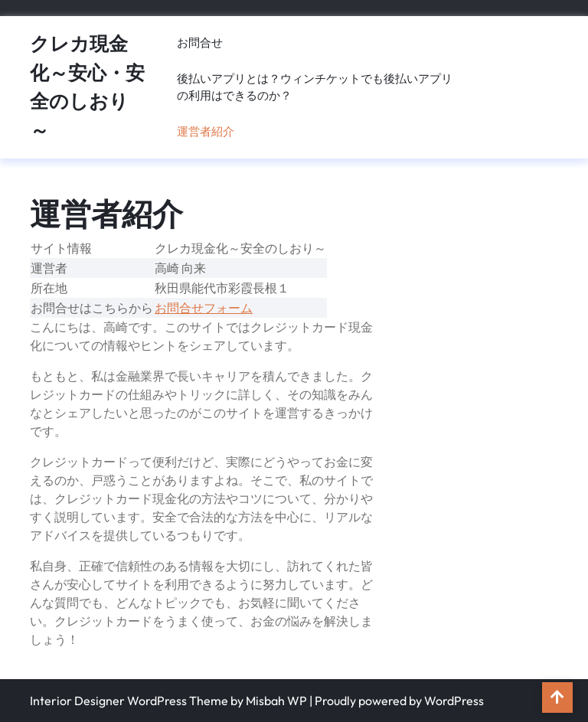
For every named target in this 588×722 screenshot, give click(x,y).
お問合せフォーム (204, 308)
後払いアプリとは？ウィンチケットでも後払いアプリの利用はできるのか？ (315, 87)
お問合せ (200, 42)
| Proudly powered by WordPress (397, 701)
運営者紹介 (206, 131)
